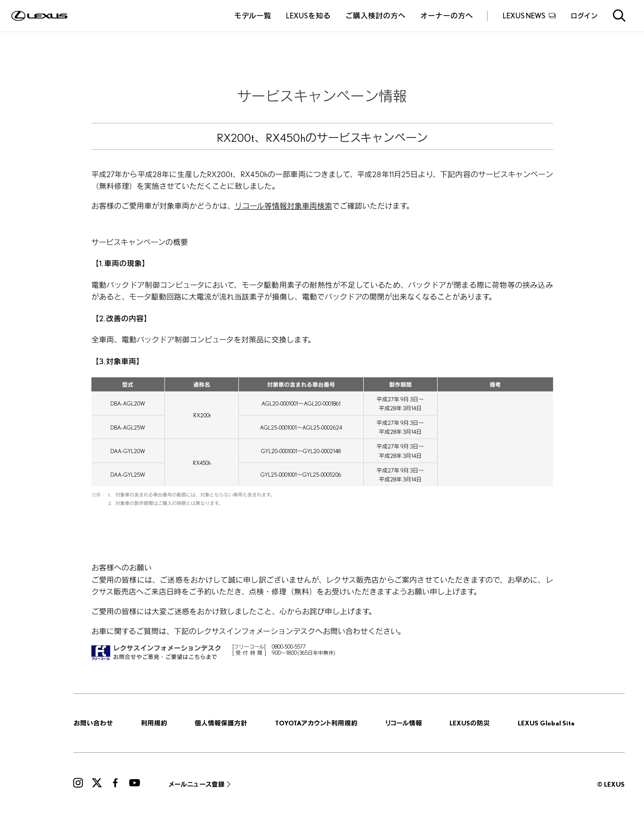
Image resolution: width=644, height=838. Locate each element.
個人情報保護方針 (221, 723)
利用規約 (154, 723)
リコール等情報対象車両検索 (283, 206)
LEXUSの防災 (470, 723)
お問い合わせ (93, 723)
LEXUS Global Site (546, 723)
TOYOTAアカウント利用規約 (316, 723)
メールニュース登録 (197, 784)
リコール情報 (404, 723)
